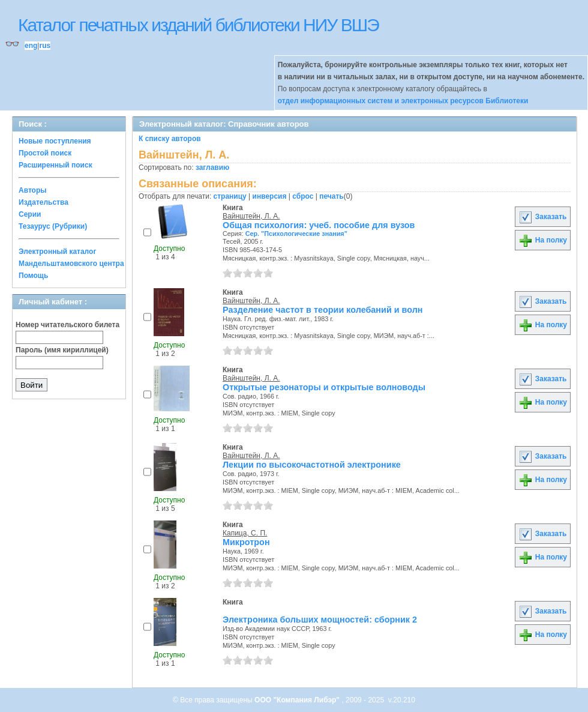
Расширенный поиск (55, 165)
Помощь (33, 276)
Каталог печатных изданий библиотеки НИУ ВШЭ (198, 25)
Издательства (43, 202)
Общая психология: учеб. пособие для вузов (319, 225)
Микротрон (246, 542)
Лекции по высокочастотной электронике (312, 465)
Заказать (542, 217)
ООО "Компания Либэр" (298, 700)
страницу (230, 196)
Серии (30, 214)
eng (31, 46)
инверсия (270, 196)
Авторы (33, 190)
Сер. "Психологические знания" (296, 234)
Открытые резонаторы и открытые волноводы (324, 387)
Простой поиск (45, 153)
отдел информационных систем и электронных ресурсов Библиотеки (403, 101)
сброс (303, 196)
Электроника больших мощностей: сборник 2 (320, 620)
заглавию (212, 167)
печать (331, 196)
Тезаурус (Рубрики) (53, 226)
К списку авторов (170, 139)
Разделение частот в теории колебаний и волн (323, 310)
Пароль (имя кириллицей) (62, 350)
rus (45, 46)
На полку (543, 240)
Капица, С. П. (245, 533)
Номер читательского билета (67, 325)
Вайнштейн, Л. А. (251, 216)
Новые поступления (55, 141)
